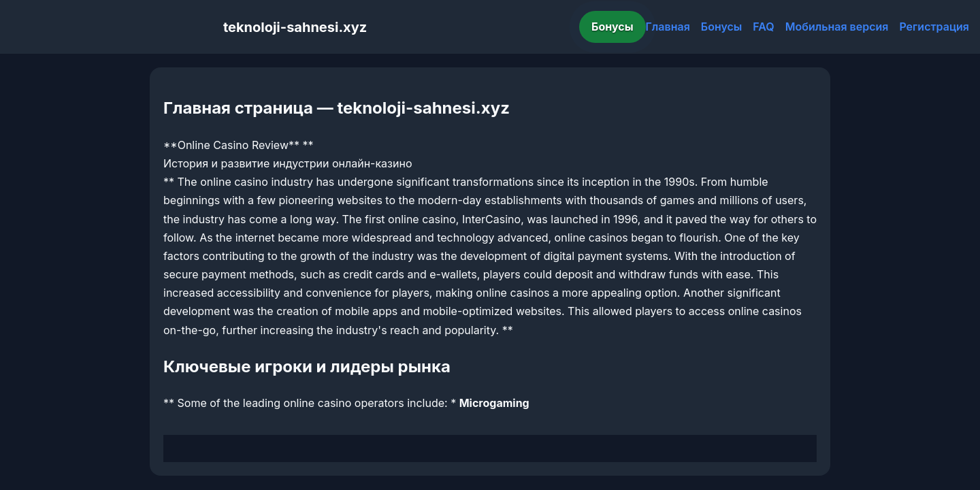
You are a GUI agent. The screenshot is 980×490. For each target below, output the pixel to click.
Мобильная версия (837, 27)
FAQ (763, 27)
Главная (668, 27)
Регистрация (934, 27)
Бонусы (612, 27)
